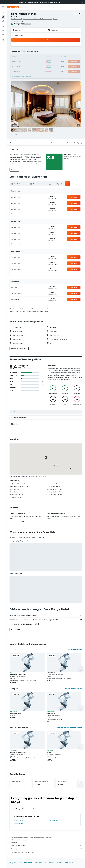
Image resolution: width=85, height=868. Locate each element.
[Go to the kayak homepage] (13, 7)
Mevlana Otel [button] (51, 713)
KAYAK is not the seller (47, 845)
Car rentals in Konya (52, 820)
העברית (59, 2)
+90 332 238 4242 (17, 21)
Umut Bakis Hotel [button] (16, 713)
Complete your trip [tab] (19, 809)
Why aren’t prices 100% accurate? (47, 852)
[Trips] (3, 40)
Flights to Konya (19, 820)
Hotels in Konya (18, 823)
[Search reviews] (47, 412)
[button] (83, 2)
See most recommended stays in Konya (70, 727)
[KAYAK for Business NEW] (3, 35)
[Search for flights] (3, 13)
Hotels (20, 862)
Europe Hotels (28, 862)
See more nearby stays (75, 650)
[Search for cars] (3, 21)
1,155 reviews (26, 24)
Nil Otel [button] (49, 752)
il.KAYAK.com (13, 862)
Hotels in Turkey (38, 862)
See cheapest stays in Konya (73, 688)
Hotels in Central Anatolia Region (54, 862)
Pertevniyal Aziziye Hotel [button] (18, 675)
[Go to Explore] (3, 26)
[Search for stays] (3, 17)
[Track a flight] (3, 30)
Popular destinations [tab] (34, 809)
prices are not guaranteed (48, 840)
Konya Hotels (68, 862)
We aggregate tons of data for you (47, 849)
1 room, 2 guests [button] (18, 35)
